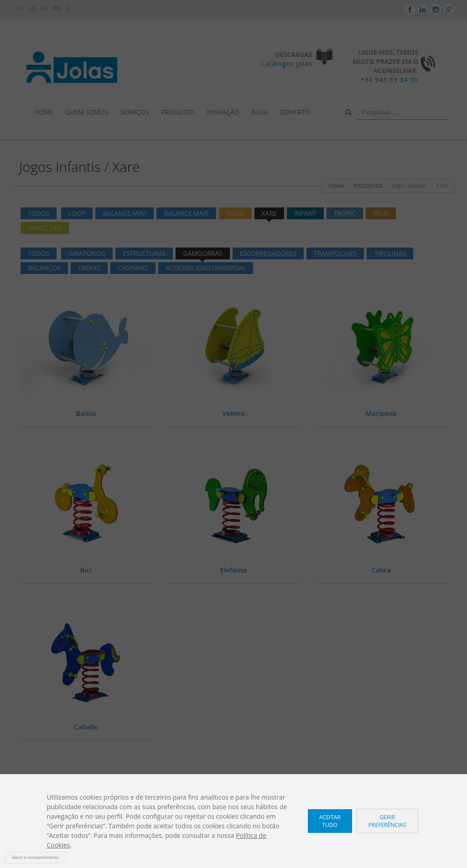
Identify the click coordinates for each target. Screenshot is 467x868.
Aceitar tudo (330, 821)
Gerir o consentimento (35, 857)
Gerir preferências (387, 821)
